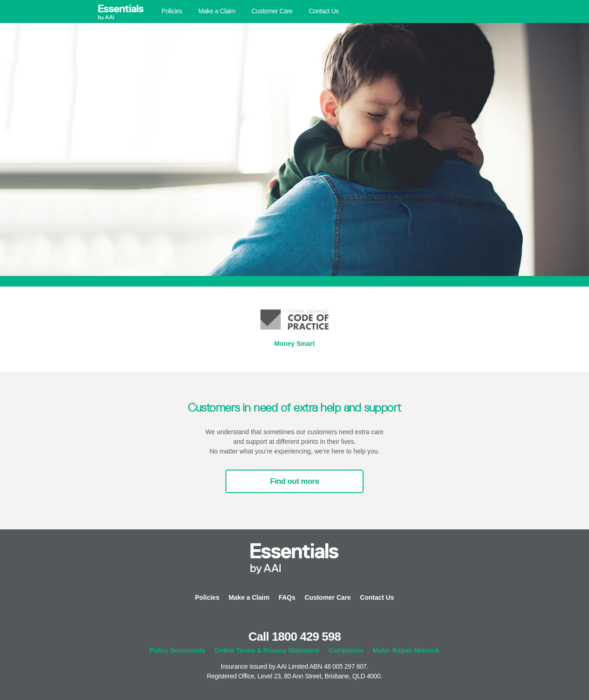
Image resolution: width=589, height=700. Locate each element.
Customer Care (272, 11)
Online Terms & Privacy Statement (267, 650)
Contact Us (324, 11)
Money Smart (294, 344)
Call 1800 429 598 (295, 637)
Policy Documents (177, 650)
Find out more (295, 481)
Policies (172, 11)
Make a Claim (217, 11)
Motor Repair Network (406, 650)
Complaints (346, 650)
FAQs (287, 597)
